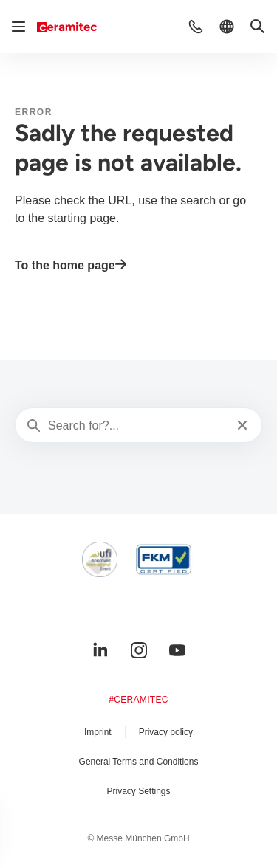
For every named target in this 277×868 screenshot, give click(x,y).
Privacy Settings (138, 791)
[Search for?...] (137, 426)
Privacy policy (166, 732)
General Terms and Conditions (139, 762)
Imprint (98, 732)
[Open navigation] (18, 27)
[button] (196, 27)
